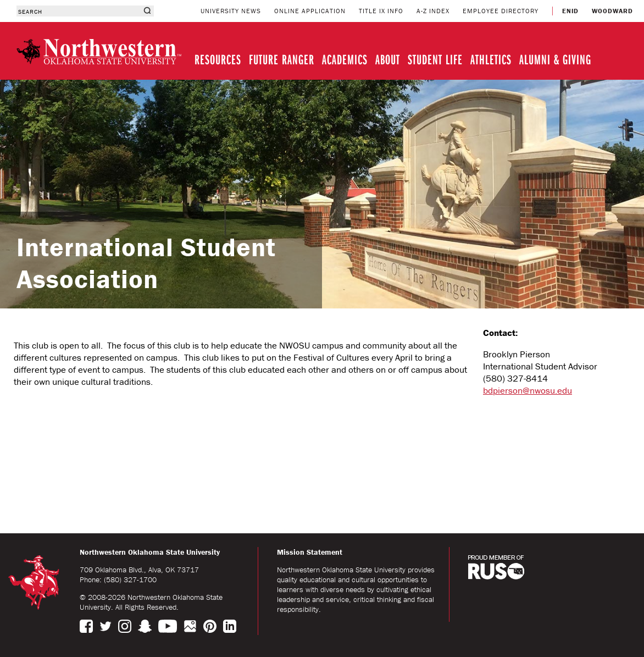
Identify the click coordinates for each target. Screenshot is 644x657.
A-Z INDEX (433, 11)
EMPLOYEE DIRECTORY (501, 11)
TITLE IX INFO (381, 11)
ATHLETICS (491, 59)
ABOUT (388, 59)
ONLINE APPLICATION (310, 11)
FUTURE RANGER (282, 59)
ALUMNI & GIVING (555, 59)
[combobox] (78, 11)
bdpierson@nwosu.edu (528, 390)
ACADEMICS (345, 59)
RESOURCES (218, 59)
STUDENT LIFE (435, 59)
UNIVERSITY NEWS (231, 11)
